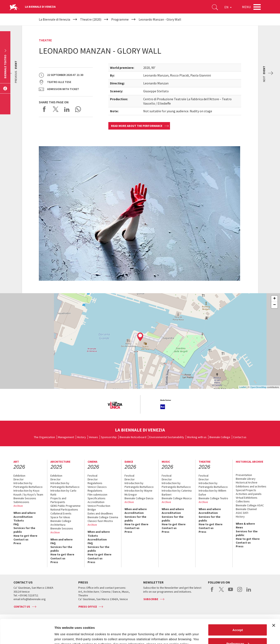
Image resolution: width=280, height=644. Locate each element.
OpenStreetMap (258, 387)
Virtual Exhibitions (247, 498)
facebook (212, 592)
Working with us (197, 437)
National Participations (64, 509)
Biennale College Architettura (61, 523)
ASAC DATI (242, 513)
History (81, 437)
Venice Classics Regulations (97, 489)
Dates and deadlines (100, 513)
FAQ (16, 524)
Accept (238, 606)
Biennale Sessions (25, 498)
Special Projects (246, 490)
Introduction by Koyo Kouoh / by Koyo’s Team (28, 492)
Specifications (97, 498)
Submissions (21, 502)
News (239, 527)
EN (228, 7)
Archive (18, 506)
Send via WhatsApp (78, 109)
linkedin (249, 592)
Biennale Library (246, 479)
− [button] (274, 305)
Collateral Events (61, 513)
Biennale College (220, 437)
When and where (25, 513)
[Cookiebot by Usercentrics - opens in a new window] (27, 636)
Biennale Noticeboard (133, 437)
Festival (92, 476)
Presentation (244, 475)
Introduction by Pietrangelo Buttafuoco (28, 485)
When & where (245, 524)
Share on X (56, 109)
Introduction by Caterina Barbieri (177, 492)
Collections (243, 501)
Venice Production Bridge (99, 508)
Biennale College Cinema (103, 517)
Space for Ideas (60, 517)
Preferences (238, 619)
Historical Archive (247, 482)
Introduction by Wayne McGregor (138, 492)
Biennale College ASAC (250, 505)
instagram (240, 592)
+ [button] (274, 299)
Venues (93, 437)
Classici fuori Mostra (100, 521)
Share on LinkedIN (67, 109)
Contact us (240, 437)
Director (19, 479)
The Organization (44, 437)
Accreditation (23, 517)
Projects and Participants (58, 500)
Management (66, 437)
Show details (64, 631)
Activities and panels (249, 494)
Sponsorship (109, 437)
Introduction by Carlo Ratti (63, 492)
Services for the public (24, 530)
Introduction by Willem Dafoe (212, 492)
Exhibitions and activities (251, 486)
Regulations (95, 483)
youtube (230, 592)
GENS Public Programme (65, 506)
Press (17, 543)
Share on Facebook (44, 109)
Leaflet (243, 387)
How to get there (25, 536)
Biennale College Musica (177, 498)
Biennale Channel (246, 509)
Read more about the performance (137, 126)
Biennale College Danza (139, 498)
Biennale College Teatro (213, 498)
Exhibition (19, 476)
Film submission (97, 494)
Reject (238, 633)
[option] (115, 406)
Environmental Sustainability (167, 437)
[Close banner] (274, 601)
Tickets (19, 520)
